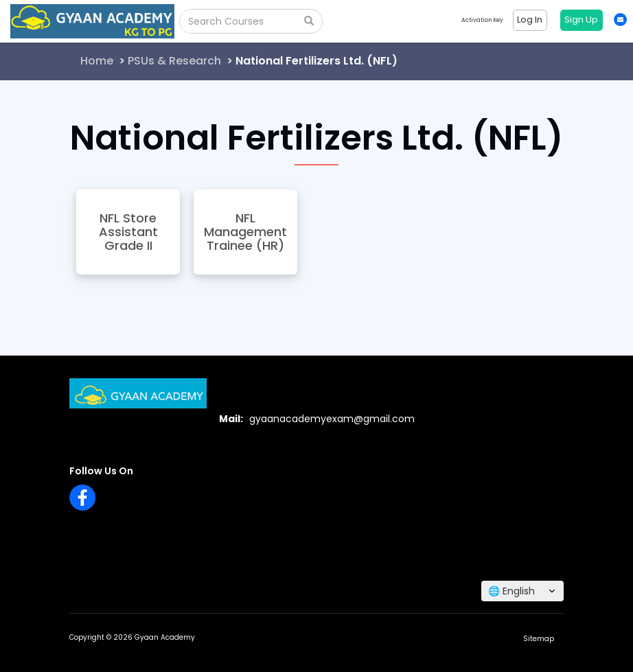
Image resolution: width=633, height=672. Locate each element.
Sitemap (539, 639)
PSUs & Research (174, 61)
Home (97, 61)
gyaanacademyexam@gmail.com (332, 419)
